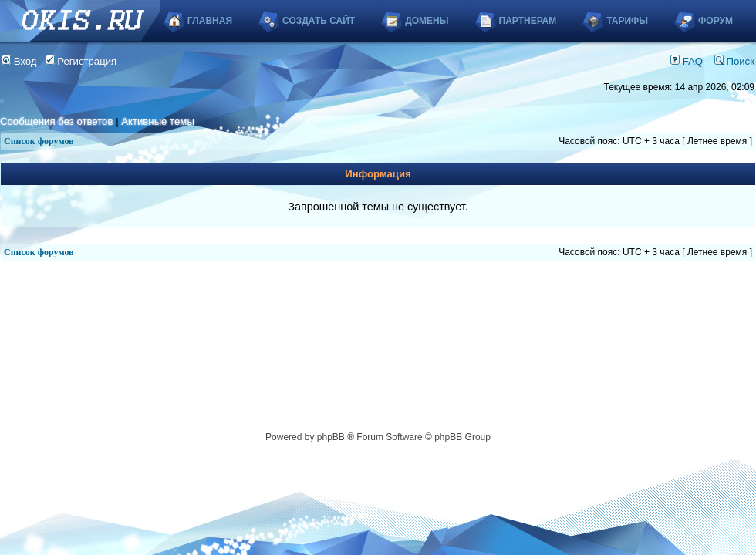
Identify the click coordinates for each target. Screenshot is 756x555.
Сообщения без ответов (56, 121)
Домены (427, 21)
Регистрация (81, 61)
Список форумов (39, 141)
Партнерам (528, 21)
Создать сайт (319, 21)
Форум (715, 21)
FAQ (687, 61)
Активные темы (158, 121)
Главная (210, 21)
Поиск (734, 61)
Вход (19, 61)
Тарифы (627, 21)
